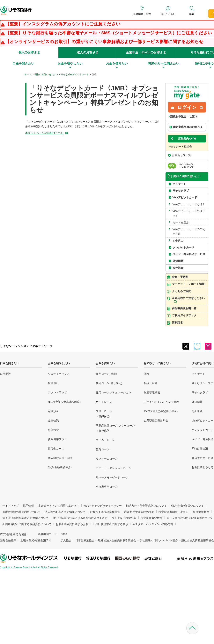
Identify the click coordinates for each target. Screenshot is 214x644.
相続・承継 (151, 383)
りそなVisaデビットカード (75, 74)
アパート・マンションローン (114, 468)
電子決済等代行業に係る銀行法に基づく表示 (80, 518)
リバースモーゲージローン (112, 477)
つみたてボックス (59, 374)
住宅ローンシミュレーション (114, 392)
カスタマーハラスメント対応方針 (153, 524)
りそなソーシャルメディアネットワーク (26, 346)
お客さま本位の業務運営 (105, 512)
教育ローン (103, 449)
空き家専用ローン (107, 487)
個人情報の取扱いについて (188, 506)
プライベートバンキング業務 (161, 402)
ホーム (28, 74)
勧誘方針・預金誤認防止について (146, 506)
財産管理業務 (152, 392)
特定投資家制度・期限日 (173, 512)
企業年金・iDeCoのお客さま (146, 52)
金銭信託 (53, 420)
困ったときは (168, 14)
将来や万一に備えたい (157, 363)
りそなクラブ (200, 392)
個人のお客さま (29, 52)
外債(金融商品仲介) (60, 467)
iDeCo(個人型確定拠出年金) (161, 411)
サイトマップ (11, 506)
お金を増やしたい (59, 363)
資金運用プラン (57, 439)
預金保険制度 (201, 512)
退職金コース (56, 449)
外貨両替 (197, 402)
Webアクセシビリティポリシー (103, 506)
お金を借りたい (105, 363)
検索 (192, 14)
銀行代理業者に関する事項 (112, 524)
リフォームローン (107, 459)
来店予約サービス (203, 458)
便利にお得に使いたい (46, 74)
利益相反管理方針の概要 (139, 512)
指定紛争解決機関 (151, 518)
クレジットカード (203, 430)
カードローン (104, 402)
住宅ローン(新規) (106, 374)
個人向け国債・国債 (60, 458)
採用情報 (28, 506)
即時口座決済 (200, 449)
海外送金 (197, 411)
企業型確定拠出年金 (156, 420)
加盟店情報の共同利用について (21, 512)
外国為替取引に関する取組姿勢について (27, 524)
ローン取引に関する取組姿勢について (190, 518)
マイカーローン (105, 440)
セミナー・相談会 (181, 147)
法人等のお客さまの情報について (65, 512)
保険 (146, 374)
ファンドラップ (57, 392)
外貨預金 (53, 430)
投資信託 (53, 383)
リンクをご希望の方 (124, 518)
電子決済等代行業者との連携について (26, 518)
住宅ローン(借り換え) (109, 383)
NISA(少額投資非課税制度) (64, 402)
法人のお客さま (88, 52)
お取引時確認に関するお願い (73, 524)
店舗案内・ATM (142, 14)
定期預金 (53, 411)
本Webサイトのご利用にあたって (59, 506)
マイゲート (198, 374)
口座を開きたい (10, 363)
